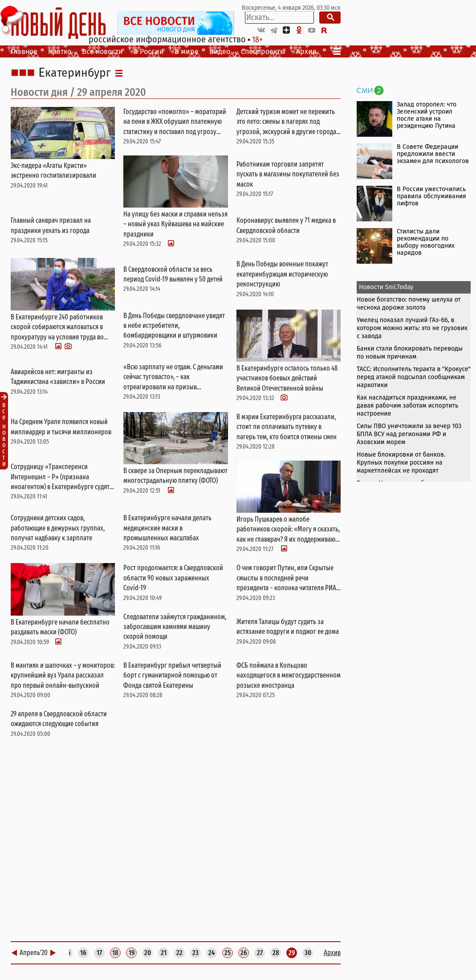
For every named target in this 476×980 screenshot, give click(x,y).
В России (149, 51)
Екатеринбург (75, 73)
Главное (24, 51)
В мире (187, 51)
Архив (306, 51)
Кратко (60, 51)
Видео (220, 51)
